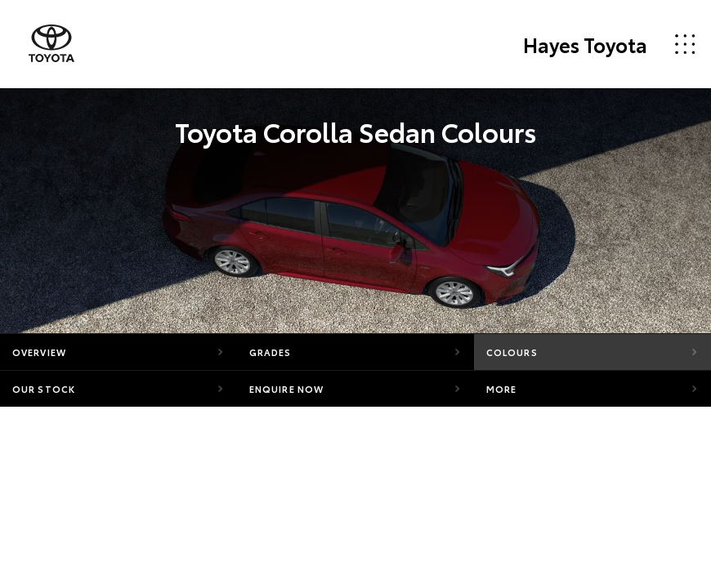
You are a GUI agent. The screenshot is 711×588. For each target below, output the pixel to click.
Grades (271, 352)
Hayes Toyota (585, 44)
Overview (39, 352)
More (501, 389)
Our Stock (44, 389)
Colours (512, 352)
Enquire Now (286, 389)
